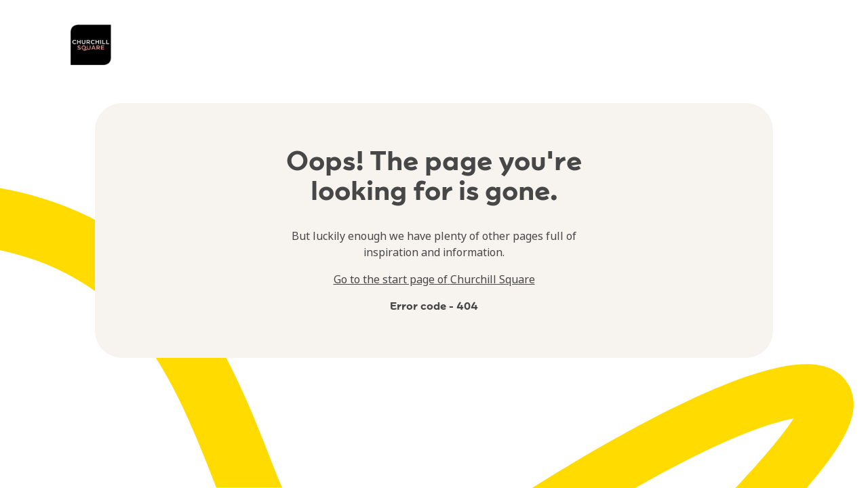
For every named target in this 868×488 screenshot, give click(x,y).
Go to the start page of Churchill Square (434, 279)
